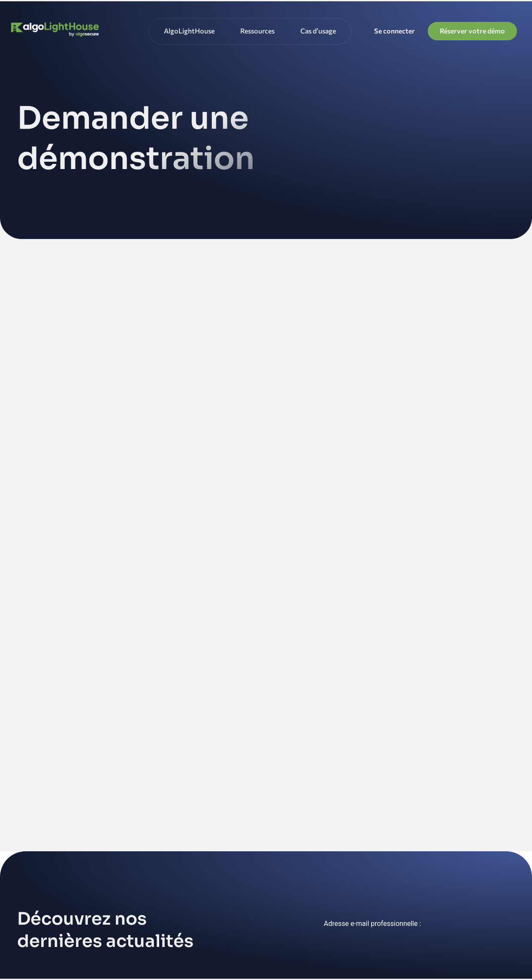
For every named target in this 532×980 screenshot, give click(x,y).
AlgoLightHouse (189, 31)
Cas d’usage (318, 31)
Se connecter (394, 31)
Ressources (257, 31)
